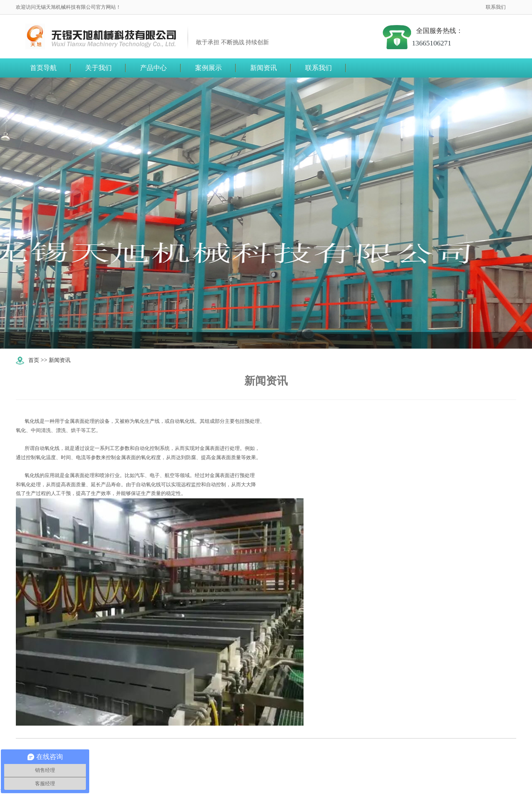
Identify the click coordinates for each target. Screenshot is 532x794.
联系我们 (496, 7)
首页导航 (43, 68)
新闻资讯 (61, 360)
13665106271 (442, 43)
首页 (34, 360)
